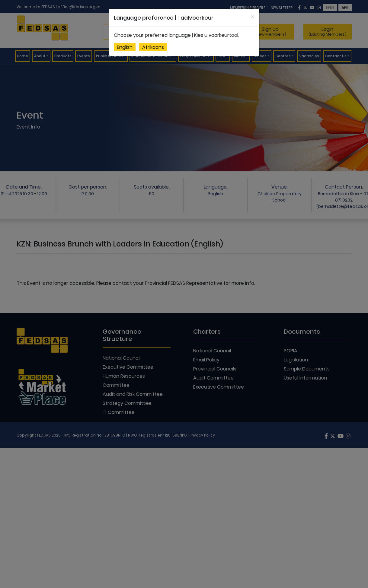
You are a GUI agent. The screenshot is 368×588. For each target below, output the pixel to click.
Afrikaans (153, 47)
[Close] (253, 17)
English (125, 47)
